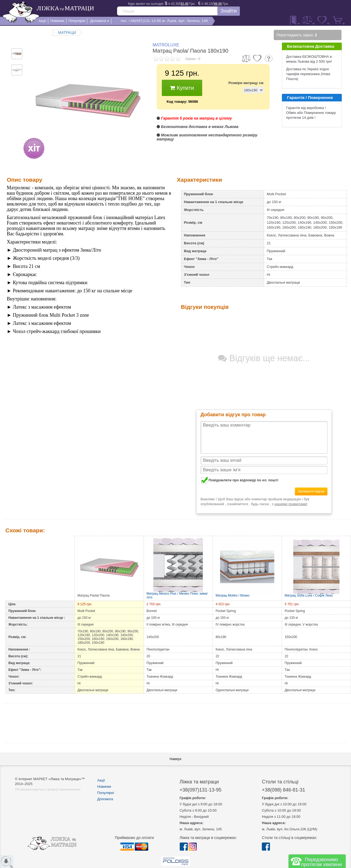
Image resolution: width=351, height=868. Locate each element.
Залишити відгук (311, 491)
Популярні (106, 793)
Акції (101, 780)
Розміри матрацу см (246, 83)
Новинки (104, 787)
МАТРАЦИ (67, 33)
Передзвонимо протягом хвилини (321, 862)
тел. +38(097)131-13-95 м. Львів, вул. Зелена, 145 (164, 21)
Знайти (229, 11)
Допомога (105, 799)
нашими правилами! (291, 504)
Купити (182, 88)
